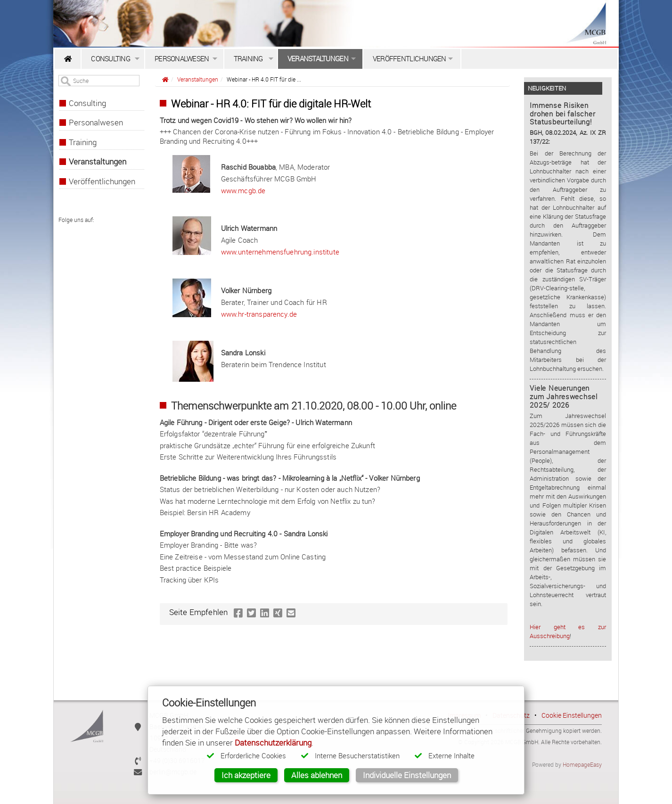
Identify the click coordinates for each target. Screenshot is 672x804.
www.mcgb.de (243, 190)
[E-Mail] (138, 772)
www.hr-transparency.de (259, 314)
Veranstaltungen (198, 79)
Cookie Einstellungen (572, 715)
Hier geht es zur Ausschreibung (568, 631)
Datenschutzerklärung (273, 742)
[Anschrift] (138, 726)
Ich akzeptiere (246, 775)
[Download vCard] (138, 715)
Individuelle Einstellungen (407, 775)
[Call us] (138, 760)
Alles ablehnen (317, 775)
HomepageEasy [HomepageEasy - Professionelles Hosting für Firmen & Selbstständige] (582, 764)
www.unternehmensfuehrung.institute (280, 252)
